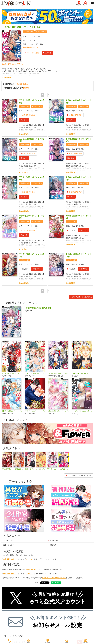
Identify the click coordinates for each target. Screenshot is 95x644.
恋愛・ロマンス (9, 545)
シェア (36, 583)
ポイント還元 (42, 32)
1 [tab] (47, 472)
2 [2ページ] (46, 95)
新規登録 (79, 4)
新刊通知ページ (31, 570)
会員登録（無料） (10, 559)
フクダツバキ (35, 36)
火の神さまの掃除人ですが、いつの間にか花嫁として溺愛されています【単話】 (59, 373)
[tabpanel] (7, 461)
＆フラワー (34, 40)
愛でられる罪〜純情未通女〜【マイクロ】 (12, 373)
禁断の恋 (53, 545)
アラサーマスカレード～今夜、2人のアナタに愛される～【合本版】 (36, 411)
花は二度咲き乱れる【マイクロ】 (59, 411)
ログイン (85, 4)
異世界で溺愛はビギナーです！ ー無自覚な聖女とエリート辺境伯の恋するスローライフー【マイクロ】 (12, 411)
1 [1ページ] (42, 95)
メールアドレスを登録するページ (54, 578)
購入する (24, 120)
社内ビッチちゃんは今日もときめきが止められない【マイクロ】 (83, 411)
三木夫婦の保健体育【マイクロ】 (36, 373)
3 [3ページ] (49, 95)
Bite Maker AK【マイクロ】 (82, 373)
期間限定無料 (30, 32)
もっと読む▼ (6, 78)
